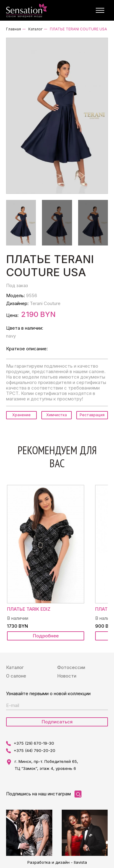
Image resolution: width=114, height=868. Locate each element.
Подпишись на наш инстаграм (44, 794)
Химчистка (57, 415)
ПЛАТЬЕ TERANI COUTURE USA (78, 29)
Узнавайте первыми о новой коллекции (48, 694)
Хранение (21, 415)
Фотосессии (71, 667)
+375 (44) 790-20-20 (31, 751)
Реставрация (92, 415)
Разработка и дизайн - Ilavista (57, 862)
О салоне (16, 676)
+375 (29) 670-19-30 (30, 743)
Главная (14, 29)
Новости (67, 676)
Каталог (35, 29)
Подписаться (57, 722)
